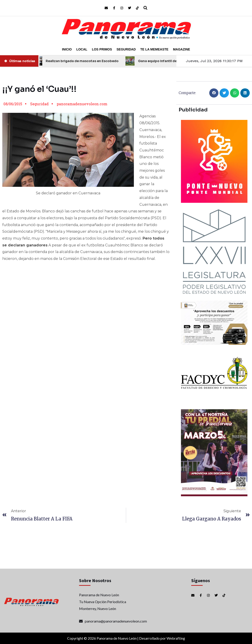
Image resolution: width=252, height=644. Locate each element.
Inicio (67, 49)
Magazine (182, 49)
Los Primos (102, 49)
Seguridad (126, 49)
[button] (214, 93)
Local (82, 49)
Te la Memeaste (154, 49)
